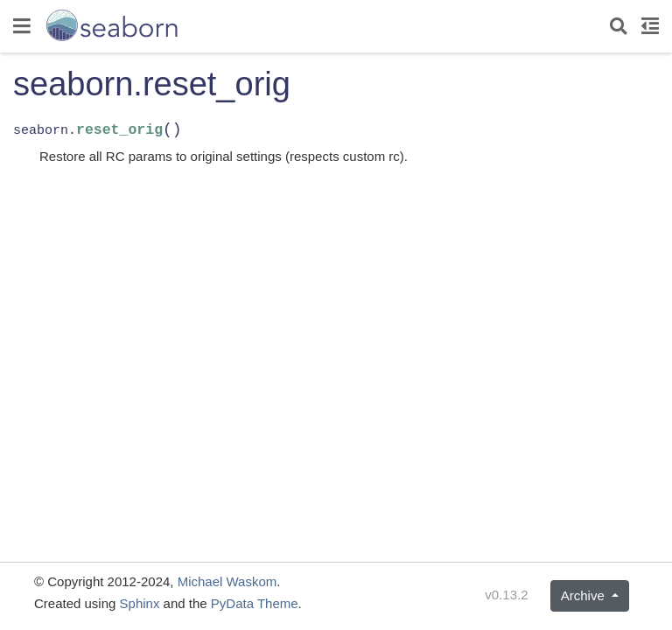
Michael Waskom (227, 581)
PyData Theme (255, 603)
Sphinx (140, 603)
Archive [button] (584, 595)
